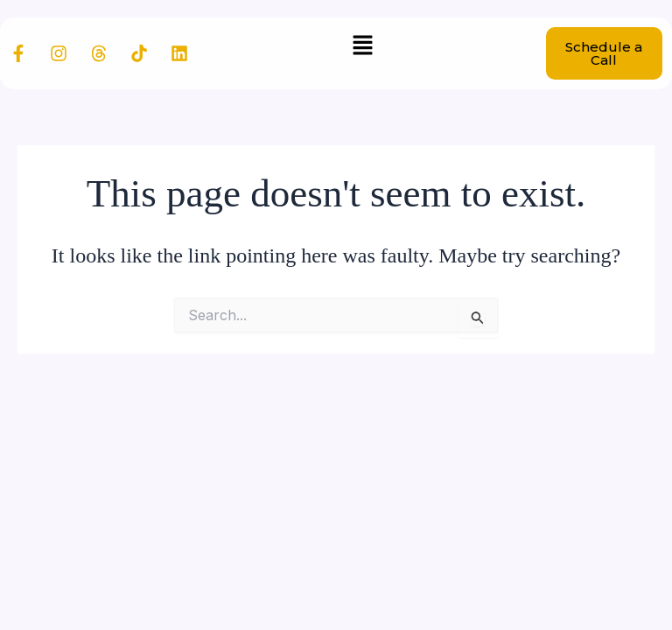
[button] (362, 46)
